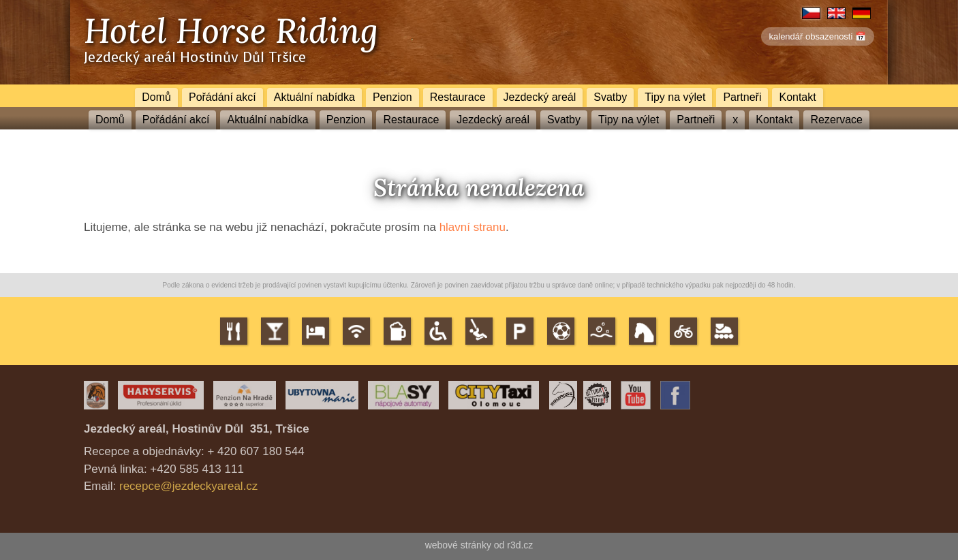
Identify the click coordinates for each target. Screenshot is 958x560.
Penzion (392, 97)
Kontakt (797, 97)
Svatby (610, 97)
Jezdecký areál (540, 97)
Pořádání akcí (222, 97)
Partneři (742, 97)
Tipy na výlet (675, 97)
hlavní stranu (473, 227)
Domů (156, 97)
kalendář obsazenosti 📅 (818, 36)
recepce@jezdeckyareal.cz (188, 486)
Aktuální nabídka (314, 97)
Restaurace (458, 97)
